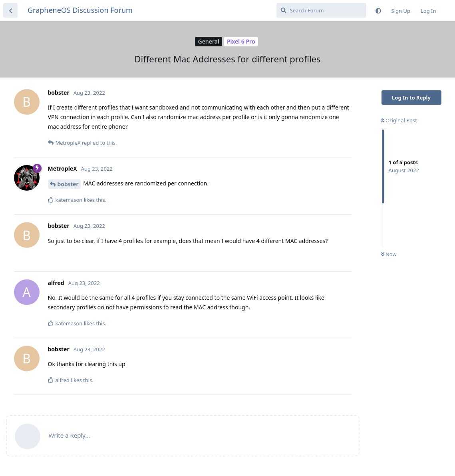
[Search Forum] (321, 10)
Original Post (399, 120)
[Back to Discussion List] (10, 10)
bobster (68, 184)
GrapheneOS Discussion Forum (80, 10)
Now (389, 254)
